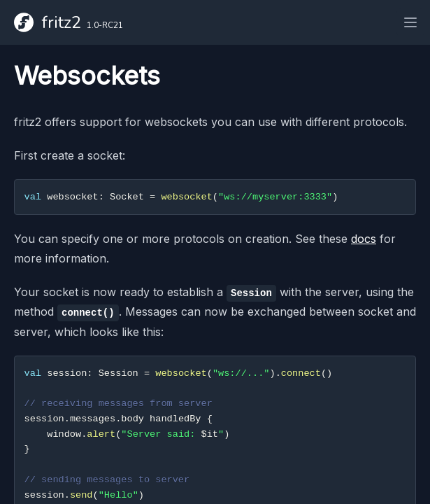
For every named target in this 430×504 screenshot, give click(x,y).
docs (364, 239)
